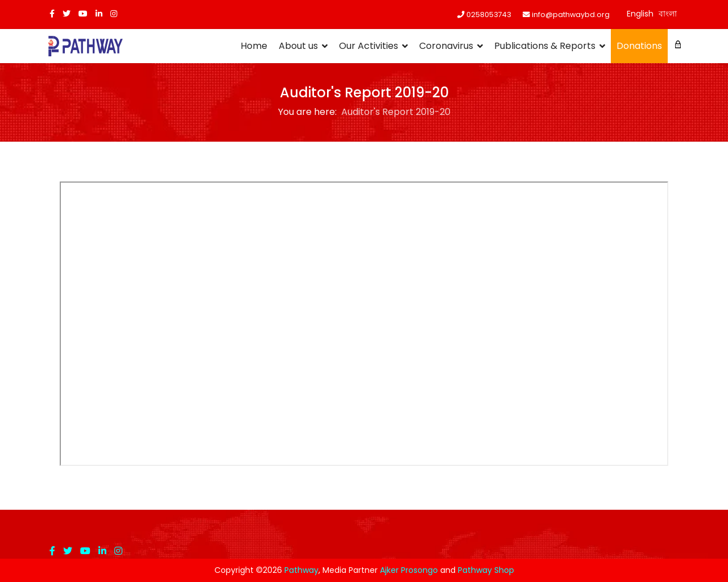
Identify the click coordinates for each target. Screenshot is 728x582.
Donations (639, 46)
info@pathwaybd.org (571, 15)
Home (254, 46)
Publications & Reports (545, 46)
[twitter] (67, 14)
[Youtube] (83, 14)
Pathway (301, 570)
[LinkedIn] (99, 14)
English (640, 14)
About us (298, 46)
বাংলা (668, 14)
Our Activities (369, 46)
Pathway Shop (486, 570)
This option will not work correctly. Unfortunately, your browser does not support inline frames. (364, 324)
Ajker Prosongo (409, 570)
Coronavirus (446, 46)
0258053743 (489, 15)
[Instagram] (114, 14)
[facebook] (52, 14)
